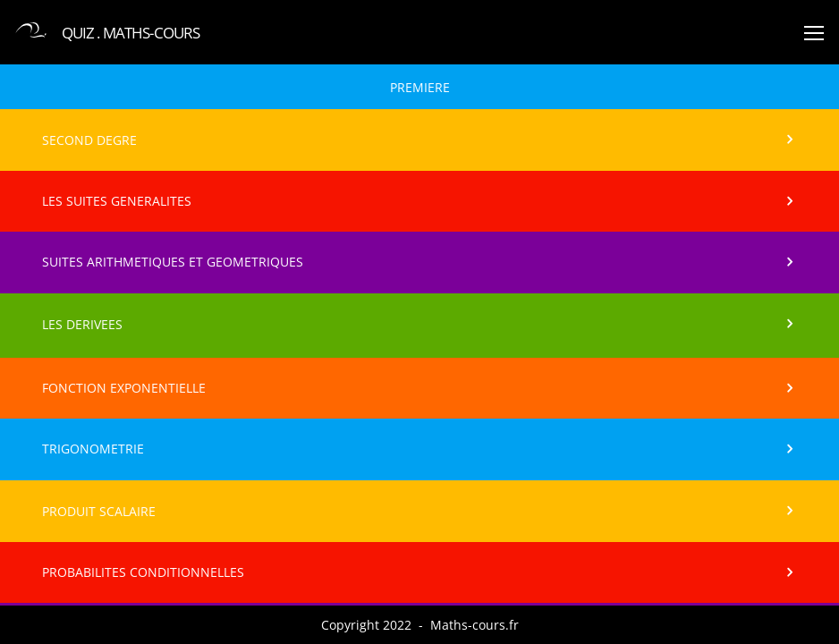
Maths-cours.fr (475, 625)
